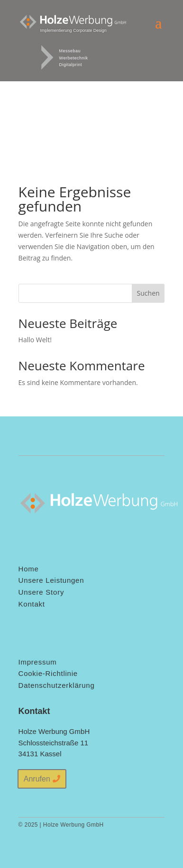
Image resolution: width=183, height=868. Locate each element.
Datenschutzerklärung (57, 685)
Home (29, 569)
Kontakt (32, 604)
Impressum (38, 662)
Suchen (148, 293)
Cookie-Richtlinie (48, 673)
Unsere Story (41, 592)
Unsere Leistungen (51, 580)
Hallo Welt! (35, 340)
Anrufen (37, 779)
